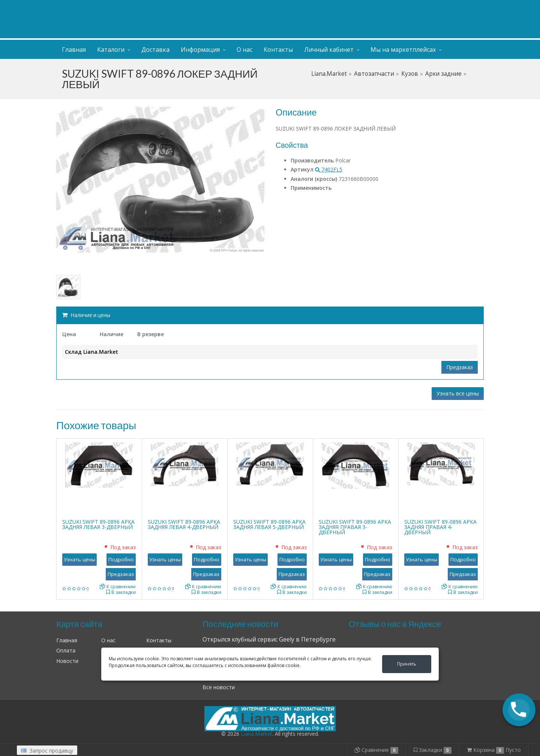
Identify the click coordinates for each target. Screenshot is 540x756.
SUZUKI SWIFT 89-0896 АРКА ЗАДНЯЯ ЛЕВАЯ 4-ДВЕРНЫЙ (184, 524)
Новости (67, 661)
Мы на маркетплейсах (403, 50)
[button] (519, 710)
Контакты (278, 50)
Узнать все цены (458, 393)
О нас (244, 50)
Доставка (155, 50)
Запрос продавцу (47, 751)
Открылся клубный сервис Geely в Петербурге (269, 640)
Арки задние (443, 74)
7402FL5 (329, 169)
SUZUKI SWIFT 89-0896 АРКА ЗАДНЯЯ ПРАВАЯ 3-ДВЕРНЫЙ (355, 527)
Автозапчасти (374, 74)
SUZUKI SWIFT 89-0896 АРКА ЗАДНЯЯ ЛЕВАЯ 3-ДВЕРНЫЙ (98, 524)
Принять (407, 664)
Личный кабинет (438, 7)
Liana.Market (329, 74)
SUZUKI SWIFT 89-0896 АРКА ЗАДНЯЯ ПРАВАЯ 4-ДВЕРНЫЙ (440, 527)
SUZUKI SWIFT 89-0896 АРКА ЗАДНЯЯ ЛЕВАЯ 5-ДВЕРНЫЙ (269, 524)
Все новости (219, 687)
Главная (74, 50)
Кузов (410, 74)
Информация (200, 50)
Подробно (121, 559)
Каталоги (111, 50)
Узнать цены (79, 559)
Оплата (66, 650)
